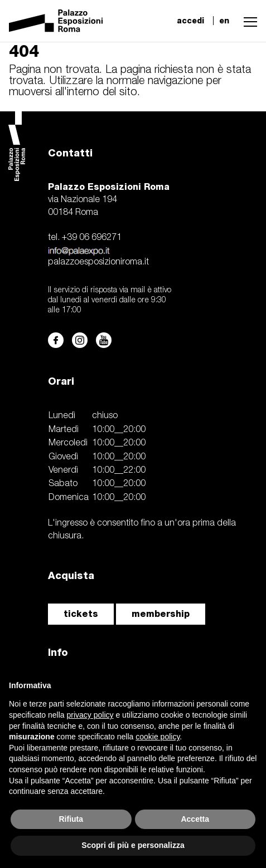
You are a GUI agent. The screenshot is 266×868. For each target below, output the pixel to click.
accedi (190, 21)
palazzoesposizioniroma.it (98, 262)
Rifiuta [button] (71, 819)
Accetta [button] (195, 819)
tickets (81, 614)
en (224, 21)
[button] (248, 21)
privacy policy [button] (90, 715)
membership (161, 614)
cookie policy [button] (158, 737)
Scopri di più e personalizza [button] (133, 845)
